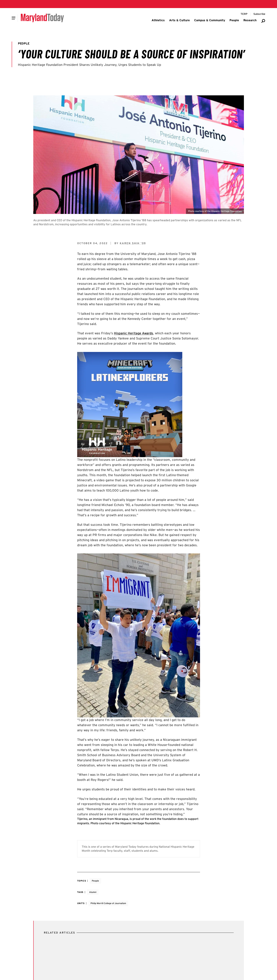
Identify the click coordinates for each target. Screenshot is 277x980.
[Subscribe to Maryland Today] (259, 14)
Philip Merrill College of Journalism (108, 903)
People (95, 881)
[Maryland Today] (42, 18)
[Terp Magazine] (244, 14)
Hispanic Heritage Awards (133, 333)
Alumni (93, 892)
